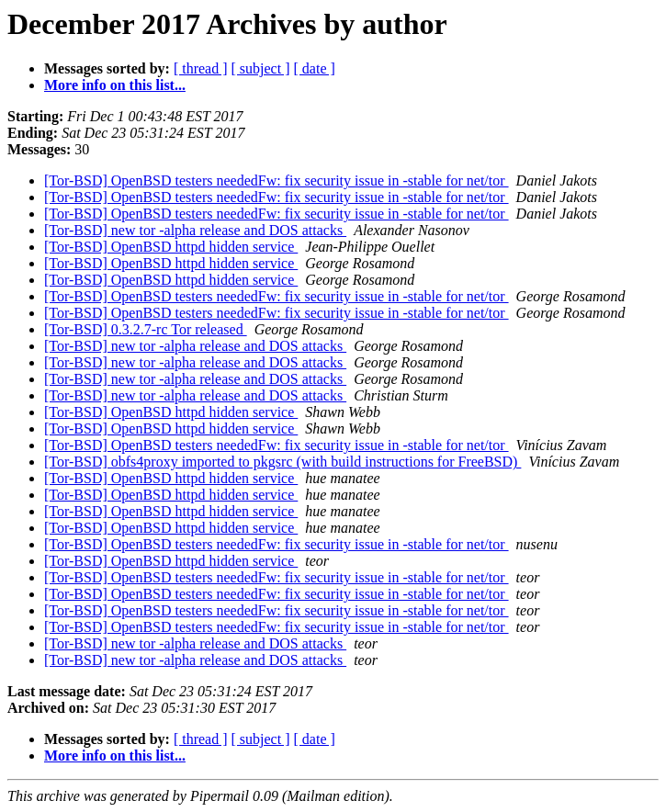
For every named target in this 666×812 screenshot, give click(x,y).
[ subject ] (261, 68)
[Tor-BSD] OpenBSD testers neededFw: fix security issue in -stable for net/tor (277, 180)
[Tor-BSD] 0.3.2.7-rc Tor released (146, 329)
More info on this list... (115, 85)
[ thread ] (201, 68)
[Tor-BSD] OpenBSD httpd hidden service (171, 247)
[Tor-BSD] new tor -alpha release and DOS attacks (195, 230)
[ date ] (315, 68)
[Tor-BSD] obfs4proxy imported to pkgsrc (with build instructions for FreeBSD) (282, 462)
